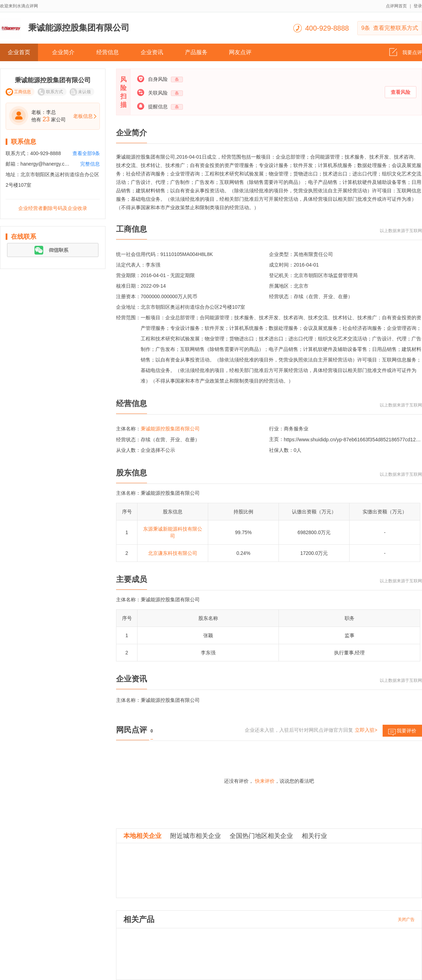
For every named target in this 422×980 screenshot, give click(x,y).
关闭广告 (406, 920)
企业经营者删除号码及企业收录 (53, 208)
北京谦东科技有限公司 (173, 553)
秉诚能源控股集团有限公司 (170, 429)
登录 (418, 6)
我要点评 (406, 50)
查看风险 (401, 92)
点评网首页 (396, 6)
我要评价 (402, 732)
